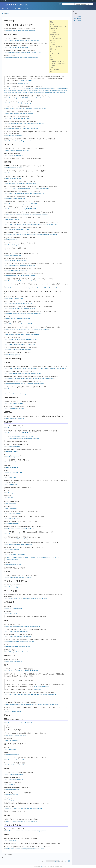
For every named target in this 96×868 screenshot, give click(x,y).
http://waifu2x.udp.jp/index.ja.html (15, 199)
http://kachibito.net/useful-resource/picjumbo (19, 544)
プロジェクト (7, 1)
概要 (3, 8)
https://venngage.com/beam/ (14, 255)
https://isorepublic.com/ (12, 549)
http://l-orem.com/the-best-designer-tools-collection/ (21, 281)
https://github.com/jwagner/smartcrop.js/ (17, 229)
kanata (40, 861)
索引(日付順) (78, 20)
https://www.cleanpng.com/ (13, 565)
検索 (60, 4)
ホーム (3, 1)
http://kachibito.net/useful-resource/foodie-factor (20, 529)
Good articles (54, 28)
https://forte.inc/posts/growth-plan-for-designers (19, 113)
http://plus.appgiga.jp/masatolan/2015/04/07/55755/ (20, 188)
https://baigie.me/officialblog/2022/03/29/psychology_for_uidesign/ (25, 123)
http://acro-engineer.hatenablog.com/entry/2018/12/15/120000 (23, 53)
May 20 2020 (37, 689)
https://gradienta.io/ (39, 849)
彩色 (51, 56)
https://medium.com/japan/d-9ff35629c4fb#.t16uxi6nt (21, 308)
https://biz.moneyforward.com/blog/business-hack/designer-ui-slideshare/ (27, 214)
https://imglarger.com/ (12, 800)
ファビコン (55, 30)
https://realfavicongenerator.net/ (15, 155)
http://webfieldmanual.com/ (13, 168)
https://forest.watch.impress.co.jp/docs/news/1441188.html (22, 204)
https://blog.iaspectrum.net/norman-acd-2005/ (19, 324)
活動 (8, 8)
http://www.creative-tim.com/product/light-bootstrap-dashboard (24, 373)
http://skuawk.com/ (11, 503)
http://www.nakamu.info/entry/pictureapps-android (20, 276)
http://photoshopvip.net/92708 (14, 293)
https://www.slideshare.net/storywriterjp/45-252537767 (21, 821)
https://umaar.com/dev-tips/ (13, 178)
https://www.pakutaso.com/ (13, 446)
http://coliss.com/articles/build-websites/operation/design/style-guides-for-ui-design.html (31, 235)
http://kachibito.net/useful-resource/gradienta (19, 849)
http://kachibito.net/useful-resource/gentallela (19, 379)
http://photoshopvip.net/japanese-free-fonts (18, 636)
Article (54, 36)
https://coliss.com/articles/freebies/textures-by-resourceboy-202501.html (26, 598)
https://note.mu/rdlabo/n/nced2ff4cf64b (17, 47)
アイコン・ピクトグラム (56, 46)
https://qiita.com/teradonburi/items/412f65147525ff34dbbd (22, 40)
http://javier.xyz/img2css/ (13, 219)
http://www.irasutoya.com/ (13, 428)
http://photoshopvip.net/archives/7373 (16, 735)
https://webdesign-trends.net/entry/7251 (17, 150)
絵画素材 (52, 40)
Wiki (19, 8)
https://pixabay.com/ (11, 477)
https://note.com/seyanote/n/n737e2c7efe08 (18, 350)
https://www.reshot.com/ (13, 534)
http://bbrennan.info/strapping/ (15, 403)
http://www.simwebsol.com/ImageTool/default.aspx (20, 723)
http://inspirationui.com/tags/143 (15, 765)
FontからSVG (55, 54)
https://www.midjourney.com (14, 608)
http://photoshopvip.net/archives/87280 (17, 631)
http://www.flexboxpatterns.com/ (15, 245)
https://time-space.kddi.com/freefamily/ (17, 539)
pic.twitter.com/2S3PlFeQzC (26, 80)
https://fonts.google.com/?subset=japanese (18, 647)
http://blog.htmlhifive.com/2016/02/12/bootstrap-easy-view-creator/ (25, 384)
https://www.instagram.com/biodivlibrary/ (21, 436)
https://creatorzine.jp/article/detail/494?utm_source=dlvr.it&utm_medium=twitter (29, 98)
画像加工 (54, 66)
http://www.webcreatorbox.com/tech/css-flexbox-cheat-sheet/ (23, 314)
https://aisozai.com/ (11, 613)
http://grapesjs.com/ (11, 240)
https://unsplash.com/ (12, 452)
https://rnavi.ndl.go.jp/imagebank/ (15, 554)
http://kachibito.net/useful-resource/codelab (18, 389)
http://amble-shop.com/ (12, 755)
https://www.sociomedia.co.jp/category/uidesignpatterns (22, 58)
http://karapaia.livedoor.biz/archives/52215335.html (20, 265)
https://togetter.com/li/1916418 (14, 136)
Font (51, 52)
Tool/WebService (56, 38)
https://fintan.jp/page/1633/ (13, 129)
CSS (51, 58)
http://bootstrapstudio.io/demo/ (15, 408)
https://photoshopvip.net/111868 (15, 418)
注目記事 (54, 32)
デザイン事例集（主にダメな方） (59, 26)
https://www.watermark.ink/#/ (14, 779)
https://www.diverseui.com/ (13, 513)
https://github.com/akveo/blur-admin (16, 260)
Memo (52, 60)
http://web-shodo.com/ (12, 740)
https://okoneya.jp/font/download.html (17, 652)
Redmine (43, 867)
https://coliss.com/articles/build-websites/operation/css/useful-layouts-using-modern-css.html (32, 704)
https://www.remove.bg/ (12, 790)
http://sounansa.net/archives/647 (15, 760)
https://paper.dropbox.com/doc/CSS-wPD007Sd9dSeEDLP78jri (23, 626)
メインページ (78, 17)
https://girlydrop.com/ (12, 467)
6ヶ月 (57, 861)
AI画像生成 (53, 50)
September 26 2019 (23, 84)
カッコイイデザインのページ (59, 64)
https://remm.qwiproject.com (14, 711)
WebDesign (53, 25)
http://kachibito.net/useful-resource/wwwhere (19, 193)
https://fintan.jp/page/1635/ (31, 129)
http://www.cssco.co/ (11, 250)
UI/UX (52, 68)
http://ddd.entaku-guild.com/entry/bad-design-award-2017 (22, 334)
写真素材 (52, 42)
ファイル (25, 8)
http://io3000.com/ (11, 749)
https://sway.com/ (11, 840)
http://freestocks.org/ (12, 508)
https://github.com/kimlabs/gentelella (44, 379)
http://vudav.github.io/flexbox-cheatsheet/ (18, 319)
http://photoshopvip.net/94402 (14, 298)
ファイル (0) (8, 855)
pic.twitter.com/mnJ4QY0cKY (41, 686)
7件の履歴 (67, 861)
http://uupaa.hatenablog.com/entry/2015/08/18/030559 (21, 209)
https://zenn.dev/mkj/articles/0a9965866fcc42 (19, 577)
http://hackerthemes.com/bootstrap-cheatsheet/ (19, 394)
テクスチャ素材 (54, 48)
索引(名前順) (78, 18)
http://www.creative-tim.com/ (14, 173)
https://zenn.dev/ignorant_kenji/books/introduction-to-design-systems (26, 831)
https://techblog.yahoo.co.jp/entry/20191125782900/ (20, 344)
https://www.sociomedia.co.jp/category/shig (18, 103)
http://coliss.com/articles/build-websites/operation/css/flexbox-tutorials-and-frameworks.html (32, 288)
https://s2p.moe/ (10, 784)
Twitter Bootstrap (55, 34)
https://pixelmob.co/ (11, 484)
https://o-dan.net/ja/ (11, 462)
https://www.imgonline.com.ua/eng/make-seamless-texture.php (24, 808)
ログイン (92, 1)
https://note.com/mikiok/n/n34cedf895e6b (18, 118)
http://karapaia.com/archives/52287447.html (18, 433)
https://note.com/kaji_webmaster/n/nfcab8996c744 (20, 31)
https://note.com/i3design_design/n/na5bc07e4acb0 (20, 141)
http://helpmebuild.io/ (43, 188)
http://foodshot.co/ (11, 498)
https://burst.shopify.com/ (13, 518)
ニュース (14, 8)
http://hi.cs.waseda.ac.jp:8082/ (14, 774)
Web (7, 14)
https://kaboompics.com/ (13, 457)
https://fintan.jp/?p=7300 (13, 355)
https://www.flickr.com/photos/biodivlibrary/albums (24, 438)
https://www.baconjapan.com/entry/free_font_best (20, 642)
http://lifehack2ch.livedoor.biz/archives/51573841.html (21, 183)
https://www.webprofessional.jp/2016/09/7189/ (19, 303)
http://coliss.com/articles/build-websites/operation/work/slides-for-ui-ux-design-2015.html (31, 224)
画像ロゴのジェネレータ (58, 62)
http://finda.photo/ (11, 493)
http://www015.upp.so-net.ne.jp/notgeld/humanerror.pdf (22, 339)
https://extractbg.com (12, 795)
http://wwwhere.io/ (39, 193)
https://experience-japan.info (14, 587)
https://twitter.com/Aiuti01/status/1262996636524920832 (22, 671)
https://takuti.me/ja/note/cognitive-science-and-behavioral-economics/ (26, 108)
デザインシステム (55, 70)
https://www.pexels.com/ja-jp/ (14, 472)
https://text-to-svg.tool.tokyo (14, 661)
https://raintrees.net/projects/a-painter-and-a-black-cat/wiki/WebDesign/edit (27, 329)
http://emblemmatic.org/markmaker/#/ (17, 270)
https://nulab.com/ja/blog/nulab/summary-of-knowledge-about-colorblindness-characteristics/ (32, 694)
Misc (51, 71)
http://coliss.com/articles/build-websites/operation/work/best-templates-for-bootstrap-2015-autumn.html (36, 368)
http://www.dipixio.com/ (12, 524)
